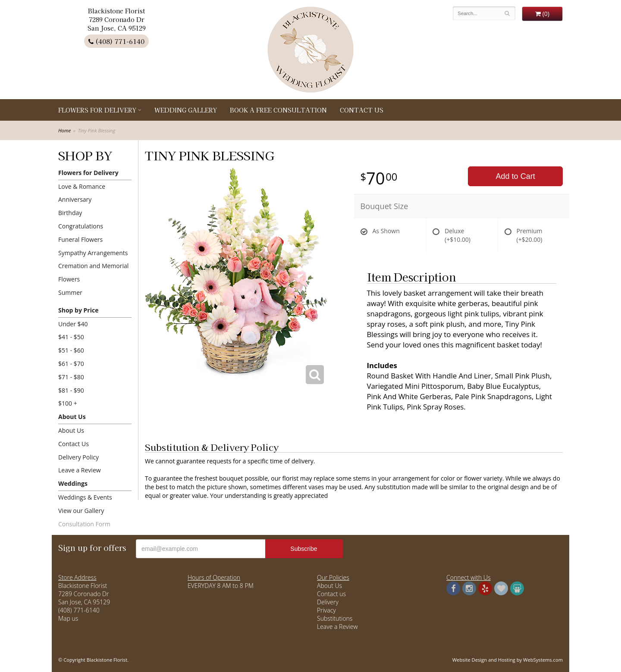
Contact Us (362, 110)
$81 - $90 (71, 390)
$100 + (68, 403)
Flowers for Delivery (97, 110)
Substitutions (335, 618)
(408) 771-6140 (116, 41)
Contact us (331, 594)
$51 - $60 (71, 350)
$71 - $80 (71, 377)
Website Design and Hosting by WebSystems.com (508, 660)
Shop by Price (78, 310)
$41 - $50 (71, 337)
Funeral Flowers (80, 239)
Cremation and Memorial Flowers (93, 272)
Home (64, 130)
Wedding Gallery (186, 110)
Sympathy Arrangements (93, 253)
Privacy (326, 610)
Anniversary (75, 199)
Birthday (70, 213)
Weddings (73, 483)
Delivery (328, 602)
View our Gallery (81, 511)
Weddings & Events (85, 497)
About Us (72, 417)
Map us (68, 618)
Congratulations (81, 226)
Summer (70, 292)
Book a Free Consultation (278, 110)
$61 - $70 (71, 364)
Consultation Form (84, 524)
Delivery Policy (78, 457)
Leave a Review (80, 470)
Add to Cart (516, 176)
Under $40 (73, 324)
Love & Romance (82, 186)
